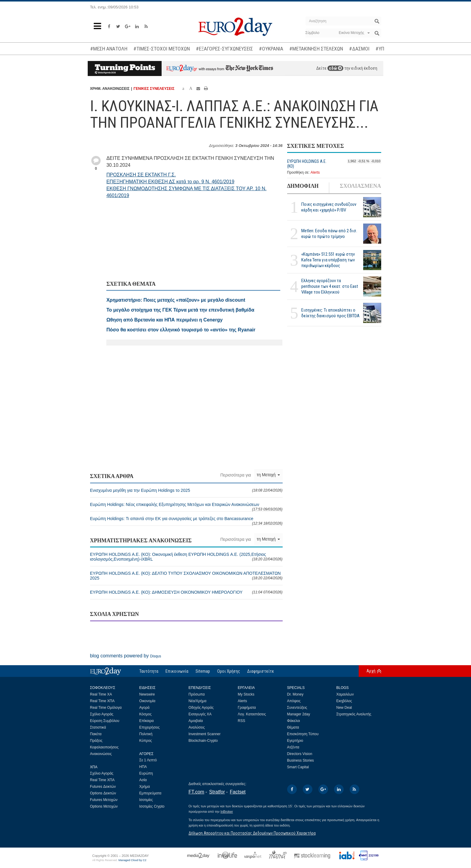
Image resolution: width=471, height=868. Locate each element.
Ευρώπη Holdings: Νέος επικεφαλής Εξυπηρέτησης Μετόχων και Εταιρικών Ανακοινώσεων (186, 507)
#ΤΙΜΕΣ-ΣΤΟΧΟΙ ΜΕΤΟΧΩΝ (162, 49)
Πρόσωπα (197, 694)
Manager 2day (299, 714)
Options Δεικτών (103, 793)
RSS (242, 721)
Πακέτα (96, 734)
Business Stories (301, 760)
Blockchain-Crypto (203, 741)
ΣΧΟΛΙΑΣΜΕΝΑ (360, 186)
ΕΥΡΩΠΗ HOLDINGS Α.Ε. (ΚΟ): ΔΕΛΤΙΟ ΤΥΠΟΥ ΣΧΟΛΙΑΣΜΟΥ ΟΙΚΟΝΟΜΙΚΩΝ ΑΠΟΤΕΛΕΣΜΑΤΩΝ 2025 (186, 576)
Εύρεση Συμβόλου (105, 721)
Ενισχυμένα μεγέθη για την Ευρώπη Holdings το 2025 (186, 490)
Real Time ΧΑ (101, 694)
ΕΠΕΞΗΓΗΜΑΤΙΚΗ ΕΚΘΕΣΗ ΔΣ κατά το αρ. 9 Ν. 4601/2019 (170, 182)
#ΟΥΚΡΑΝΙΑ (271, 49)
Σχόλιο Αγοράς (102, 714)
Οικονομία (147, 701)
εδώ (335, 68)
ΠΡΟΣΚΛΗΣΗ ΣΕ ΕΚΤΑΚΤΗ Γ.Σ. (141, 175)
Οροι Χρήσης (229, 671)
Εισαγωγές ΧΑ (200, 714)
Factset (238, 792)
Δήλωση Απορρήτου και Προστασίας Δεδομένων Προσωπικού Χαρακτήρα (252, 833)
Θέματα (293, 727)
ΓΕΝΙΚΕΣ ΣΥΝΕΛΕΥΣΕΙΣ (154, 89)
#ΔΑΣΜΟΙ (359, 49)
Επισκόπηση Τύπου (303, 734)
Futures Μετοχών (104, 800)
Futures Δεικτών (103, 787)
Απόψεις (294, 701)
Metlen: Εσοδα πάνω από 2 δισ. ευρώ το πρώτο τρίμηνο (329, 234)
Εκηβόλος (344, 701)
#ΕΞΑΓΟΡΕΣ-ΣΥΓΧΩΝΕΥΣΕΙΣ (224, 49)
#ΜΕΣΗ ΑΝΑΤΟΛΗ (109, 49)
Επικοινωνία (177, 671)
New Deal (344, 708)
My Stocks (246, 694)
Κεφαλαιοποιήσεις (104, 747)
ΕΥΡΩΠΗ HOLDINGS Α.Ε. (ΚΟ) (307, 164)
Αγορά (144, 708)
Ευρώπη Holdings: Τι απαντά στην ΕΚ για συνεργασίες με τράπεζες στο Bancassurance (186, 521)
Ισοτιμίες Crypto (152, 806)
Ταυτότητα (149, 671)
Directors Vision (300, 754)
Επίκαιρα (147, 721)
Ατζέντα (293, 747)
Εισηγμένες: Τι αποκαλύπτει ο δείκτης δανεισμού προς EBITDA (330, 313)
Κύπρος (146, 741)
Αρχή (371, 671)
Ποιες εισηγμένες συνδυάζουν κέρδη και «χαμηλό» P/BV (329, 207)
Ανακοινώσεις (101, 754)
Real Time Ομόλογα (106, 708)
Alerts (315, 172)
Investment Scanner (205, 734)
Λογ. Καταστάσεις (252, 714)
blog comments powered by (126, 656)
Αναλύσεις (197, 727)
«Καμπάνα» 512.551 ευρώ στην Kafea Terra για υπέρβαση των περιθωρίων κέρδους (328, 260)
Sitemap (203, 671)
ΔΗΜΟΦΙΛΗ (303, 186)
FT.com (196, 792)
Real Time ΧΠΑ (102, 701)
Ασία (143, 780)
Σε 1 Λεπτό (148, 760)
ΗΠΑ (143, 767)
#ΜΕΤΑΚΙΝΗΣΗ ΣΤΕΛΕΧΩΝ (316, 49)
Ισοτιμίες (146, 800)
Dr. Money (295, 694)
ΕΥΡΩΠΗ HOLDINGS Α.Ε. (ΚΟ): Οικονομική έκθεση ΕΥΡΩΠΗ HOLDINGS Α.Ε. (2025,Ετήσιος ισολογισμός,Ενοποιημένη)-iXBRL (186, 557)
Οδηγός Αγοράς (201, 708)
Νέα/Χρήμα (198, 701)
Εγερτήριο (295, 741)
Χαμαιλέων (345, 694)
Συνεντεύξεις (297, 708)
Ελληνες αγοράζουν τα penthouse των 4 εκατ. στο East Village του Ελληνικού (330, 286)
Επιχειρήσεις (150, 727)
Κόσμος (146, 714)
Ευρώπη (146, 773)
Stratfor (217, 792)
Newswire (147, 694)
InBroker (227, 812)
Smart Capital (298, 767)
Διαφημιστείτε (261, 671)
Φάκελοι (294, 721)
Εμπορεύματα (150, 793)
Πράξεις (96, 741)
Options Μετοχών (104, 806)
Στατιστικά (98, 727)
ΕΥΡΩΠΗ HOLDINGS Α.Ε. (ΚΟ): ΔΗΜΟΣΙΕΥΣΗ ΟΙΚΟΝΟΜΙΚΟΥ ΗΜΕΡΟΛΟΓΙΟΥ (186, 592)
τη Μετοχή (268, 475)
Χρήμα (145, 787)
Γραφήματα (247, 708)
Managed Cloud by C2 (132, 860)
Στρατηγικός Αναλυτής (354, 714)
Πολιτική (146, 734)
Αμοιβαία (196, 721)
